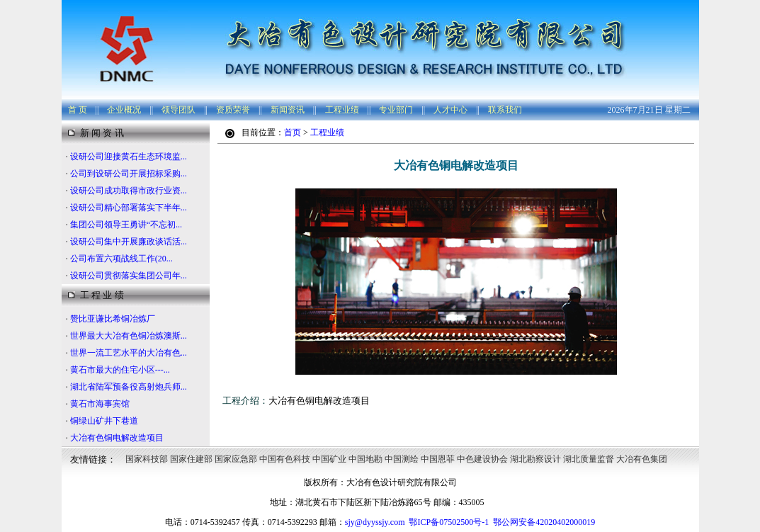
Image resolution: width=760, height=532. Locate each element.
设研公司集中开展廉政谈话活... (129, 242)
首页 (293, 132)
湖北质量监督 (589, 459)
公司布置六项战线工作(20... (121, 259)
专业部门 (396, 110)
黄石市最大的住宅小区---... (120, 370)
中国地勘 (365, 459)
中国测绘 (402, 459)
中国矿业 (329, 459)
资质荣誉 (233, 110)
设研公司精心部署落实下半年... (129, 208)
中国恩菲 (438, 459)
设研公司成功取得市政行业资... (129, 191)
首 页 (78, 110)
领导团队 (178, 110)
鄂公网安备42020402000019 (544, 522)
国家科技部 (147, 459)
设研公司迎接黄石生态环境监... (129, 157)
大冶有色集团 (642, 459)
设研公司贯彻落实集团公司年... (129, 276)
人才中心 (450, 110)
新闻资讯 (288, 110)
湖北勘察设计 (535, 459)
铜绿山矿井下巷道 (104, 421)
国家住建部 (191, 459)
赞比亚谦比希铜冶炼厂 (113, 319)
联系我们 (505, 110)
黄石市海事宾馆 (100, 404)
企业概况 (124, 110)
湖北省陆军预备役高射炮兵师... (129, 387)
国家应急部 (236, 459)
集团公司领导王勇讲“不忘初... (126, 225)
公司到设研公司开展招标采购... (129, 174)
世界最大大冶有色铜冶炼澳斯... (129, 336)
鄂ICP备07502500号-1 (449, 522)
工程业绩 (342, 110)
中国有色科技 (285, 459)
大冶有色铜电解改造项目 (117, 438)
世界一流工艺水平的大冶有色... (129, 353)
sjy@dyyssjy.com (375, 522)
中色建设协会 (482, 459)
